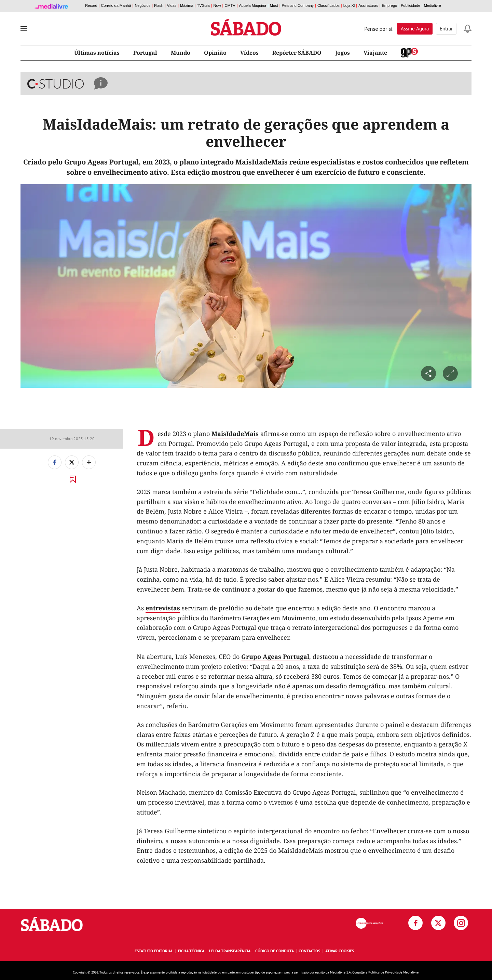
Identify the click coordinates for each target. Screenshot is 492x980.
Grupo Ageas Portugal (275, 657)
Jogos (343, 53)
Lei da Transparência (230, 951)
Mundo (181, 53)
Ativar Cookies (340, 951)
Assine (415, 29)
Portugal (145, 53)
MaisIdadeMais (235, 434)
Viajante (375, 53)
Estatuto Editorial (154, 951)
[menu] (24, 29)
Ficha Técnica (191, 951)
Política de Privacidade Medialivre (393, 972)
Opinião (215, 53)
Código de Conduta (275, 951)
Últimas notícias (97, 53)
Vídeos (249, 53)
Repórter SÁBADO (297, 53)
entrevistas (163, 608)
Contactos (309, 951)
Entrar (446, 29)
